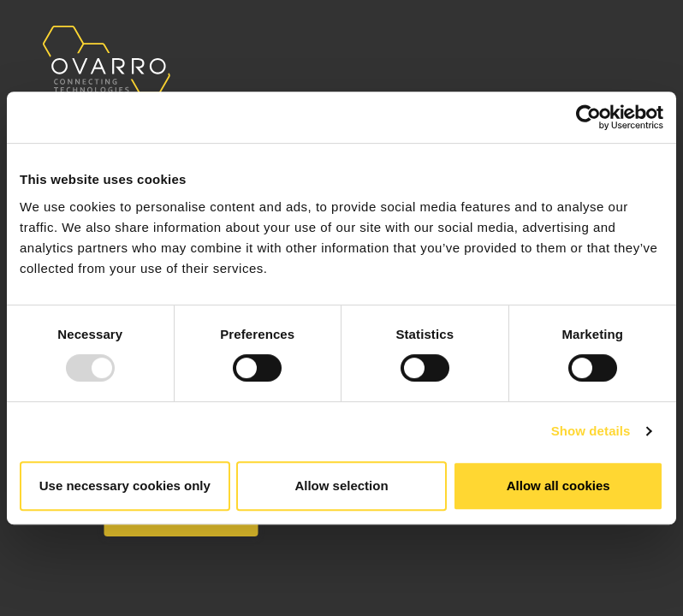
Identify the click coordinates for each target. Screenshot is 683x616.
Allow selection (341, 486)
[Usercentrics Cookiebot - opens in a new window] (588, 117)
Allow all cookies (558, 486)
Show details (591, 431)
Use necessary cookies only (125, 486)
